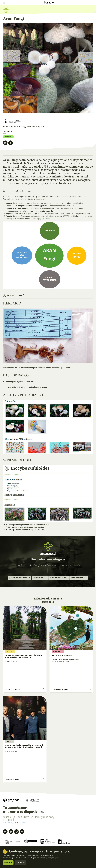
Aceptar (8, 863)
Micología (8, 131)
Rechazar (20, 863)
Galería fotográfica (59, 578)
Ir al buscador (40, 578)
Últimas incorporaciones (20, 578)
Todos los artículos (13, 689)
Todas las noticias (12, 779)
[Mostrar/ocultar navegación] (4, 3)
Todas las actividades (60, 689)
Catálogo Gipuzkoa (79, 578)
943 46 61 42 (9, 820)
